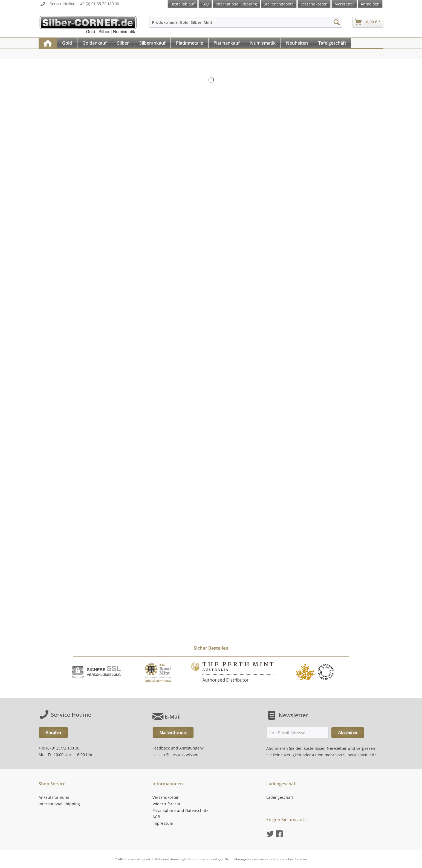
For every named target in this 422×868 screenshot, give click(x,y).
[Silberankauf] (152, 43)
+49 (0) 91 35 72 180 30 (99, 4)
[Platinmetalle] (190, 43)
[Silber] (123, 43)
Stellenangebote (279, 4)
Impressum (163, 823)
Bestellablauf (183, 4)
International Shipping (236, 4)
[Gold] (67, 43)
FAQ (205, 4)
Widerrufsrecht (166, 804)
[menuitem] (246, 25)
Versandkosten (314, 4)
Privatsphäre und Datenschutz (180, 810)
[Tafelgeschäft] (332, 43)
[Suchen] (337, 22)
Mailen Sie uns (173, 732)
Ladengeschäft (280, 797)
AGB (156, 817)
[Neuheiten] (297, 43)
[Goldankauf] (95, 43)
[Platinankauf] (227, 43)
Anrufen (53, 732)
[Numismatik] (263, 43)
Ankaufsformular (54, 797)
